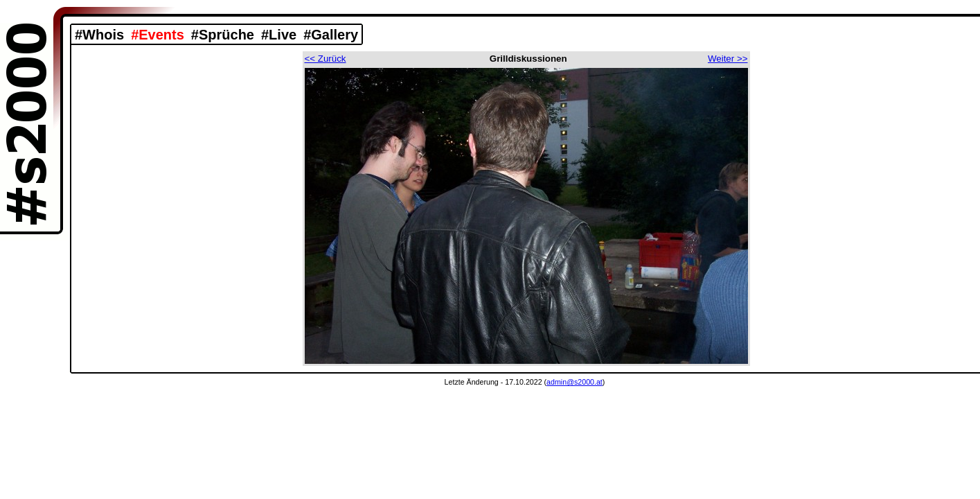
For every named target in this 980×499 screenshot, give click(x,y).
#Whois (99, 35)
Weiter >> (728, 59)
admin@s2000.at (574, 382)
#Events (158, 35)
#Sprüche (223, 35)
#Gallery (331, 35)
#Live (279, 35)
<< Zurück (326, 59)
